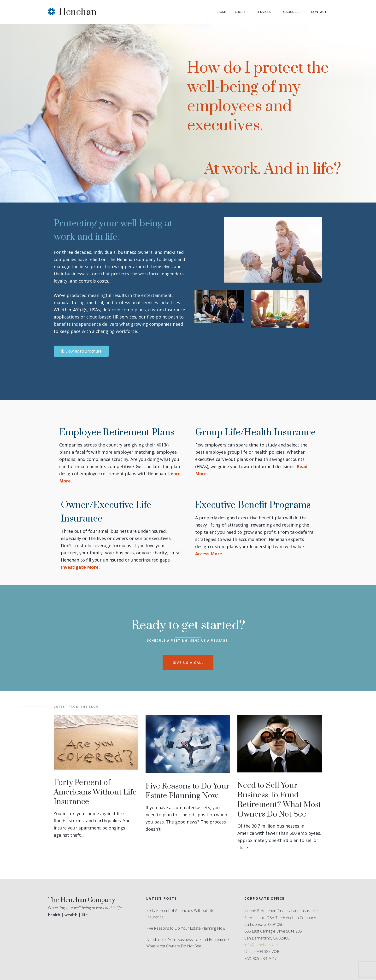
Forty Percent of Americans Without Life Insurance (95, 792)
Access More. (209, 554)
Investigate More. (80, 567)
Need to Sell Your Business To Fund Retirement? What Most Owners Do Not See (279, 800)
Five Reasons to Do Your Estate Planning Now (188, 791)
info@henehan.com (261, 945)
